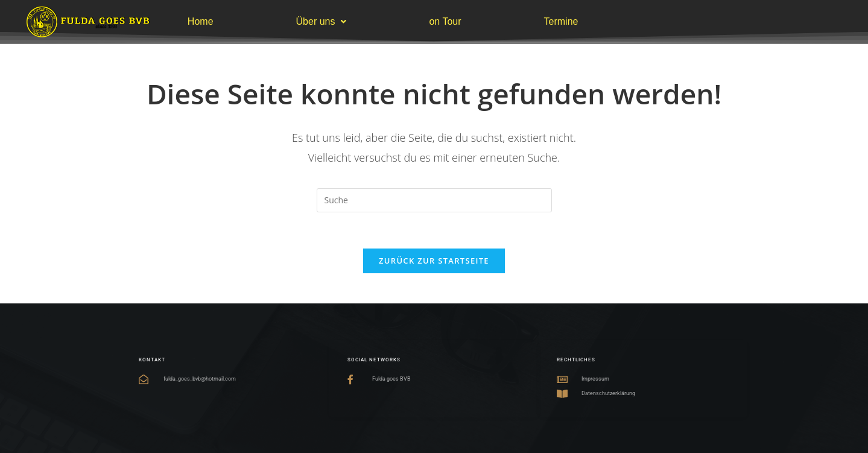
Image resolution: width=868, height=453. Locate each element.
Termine (561, 21)
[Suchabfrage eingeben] (434, 200)
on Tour (445, 21)
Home (201, 21)
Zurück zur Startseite (434, 261)
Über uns (322, 21)
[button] (322, 22)
